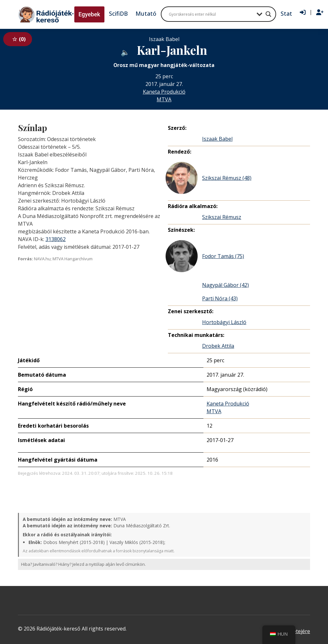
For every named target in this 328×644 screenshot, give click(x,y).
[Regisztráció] (320, 13)
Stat (286, 13)
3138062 (56, 239)
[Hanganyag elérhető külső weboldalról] (125, 51)
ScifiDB (118, 13)
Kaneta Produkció (164, 92)
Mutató (146, 13)
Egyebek (89, 14)
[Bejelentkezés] (303, 13)
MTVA (164, 99)
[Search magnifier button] (268, 14)
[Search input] (211, 14)
